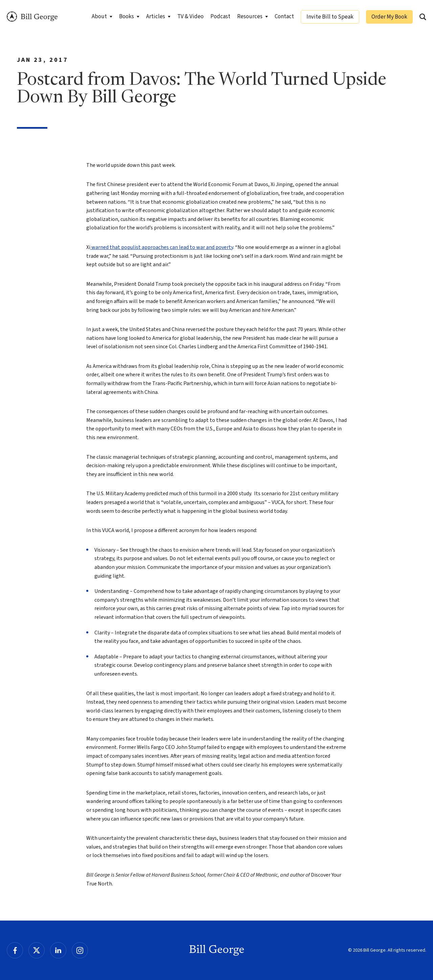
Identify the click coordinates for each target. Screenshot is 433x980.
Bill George (32, 17)
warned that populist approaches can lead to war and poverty (162, 247)
